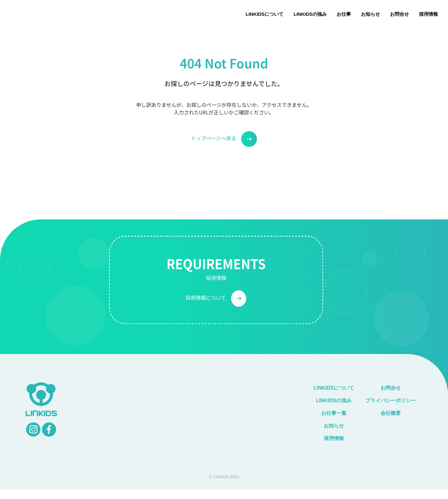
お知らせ (370, 14)
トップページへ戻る (224, 139)
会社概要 (391, 413)
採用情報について (216, 309)
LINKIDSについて (265, 14)
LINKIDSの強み (310, 14)
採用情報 (428, 14)
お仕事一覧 (334, 413)
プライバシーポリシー (393, 400)
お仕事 (344, 14)
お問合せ (399, 14)
